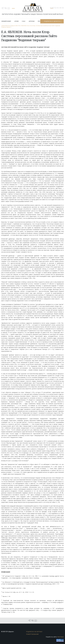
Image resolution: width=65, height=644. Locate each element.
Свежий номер (6, 21)
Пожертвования (32, 634)
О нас (24, 21)
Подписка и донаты (52, 21)
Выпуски (8, 26)
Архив (16, 21)
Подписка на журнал (34, 632)
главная (3, 26)
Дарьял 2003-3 (15, 26)
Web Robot (61, 637)
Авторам (32, 21)
